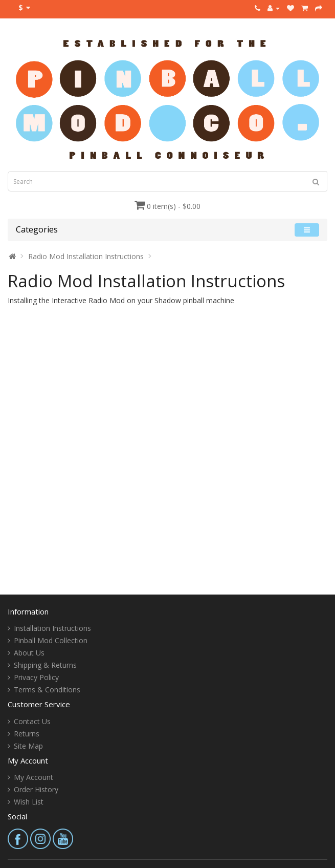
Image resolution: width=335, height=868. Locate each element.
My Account (33, 777)
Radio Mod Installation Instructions (86, 256)
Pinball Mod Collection (51, 640)
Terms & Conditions (47, 690)
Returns (27, 734)
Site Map (28, 746)
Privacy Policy (36, 677)
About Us (29, 653)
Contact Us (32, 721)
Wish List (29, 802)
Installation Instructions (52, 628)
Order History (36, 789)
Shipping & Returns (45, 665)
